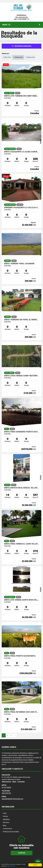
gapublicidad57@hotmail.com (12, 799)
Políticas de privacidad (11, 832)
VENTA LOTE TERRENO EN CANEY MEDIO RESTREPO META (21, 96)
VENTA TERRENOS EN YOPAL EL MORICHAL (21, 320)
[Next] (15, 735)
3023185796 (23, 17)
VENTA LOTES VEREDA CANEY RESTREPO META (21, 376)
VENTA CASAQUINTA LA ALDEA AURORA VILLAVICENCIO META (21, 152)
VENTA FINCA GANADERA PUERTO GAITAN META (21, 432)
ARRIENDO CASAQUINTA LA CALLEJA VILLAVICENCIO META (21, 208)
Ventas (5, 816)
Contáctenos (7, 829)
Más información (11, 867)
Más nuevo (7, 57)
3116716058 (22, 19)
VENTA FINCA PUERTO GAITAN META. (20, 656)
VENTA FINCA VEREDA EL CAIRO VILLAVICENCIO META (21, 544)
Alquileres (6, 819)
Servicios (6, 822)
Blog (4, 825)
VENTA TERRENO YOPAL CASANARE (19, 264)
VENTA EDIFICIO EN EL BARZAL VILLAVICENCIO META (21, 488)
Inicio (5, 813)
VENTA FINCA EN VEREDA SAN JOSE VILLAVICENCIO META (21, 712)
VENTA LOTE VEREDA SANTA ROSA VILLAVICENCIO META (21, 600)
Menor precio (18, 57)
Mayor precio (30, 57)
